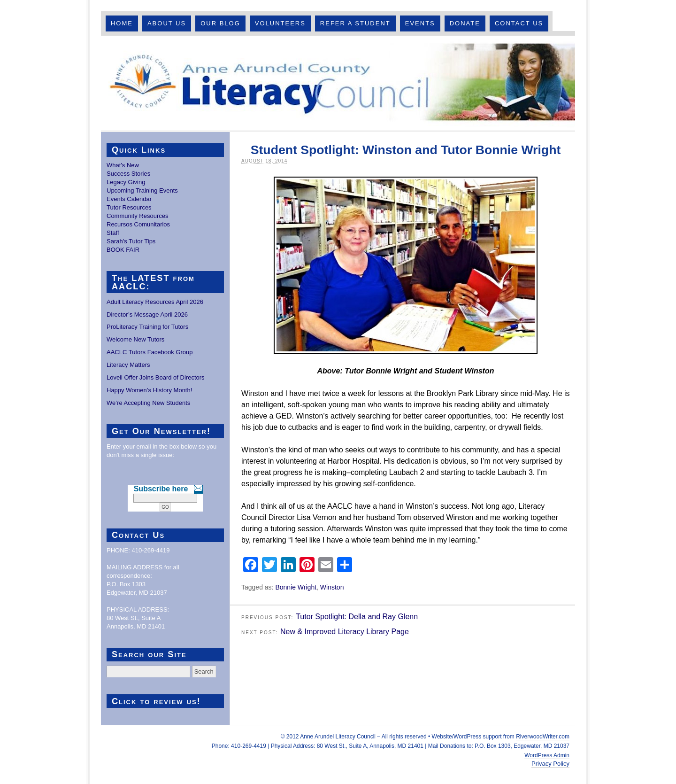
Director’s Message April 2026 (147, 314)
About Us (167, 23)
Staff (113, 233)
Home (122, 23)
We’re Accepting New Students (148, 403)
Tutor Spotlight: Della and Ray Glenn (357, 617)
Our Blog (220, 23)
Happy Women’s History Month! (149, 390)
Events (420, 23)
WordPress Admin (547, 755)
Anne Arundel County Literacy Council (338, 83)
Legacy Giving (126, 182)
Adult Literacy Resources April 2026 (155, 302)
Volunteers (280, 23)
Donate (465, 23)
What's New (123, 165)
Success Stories (128, 174)
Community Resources (138, 216)
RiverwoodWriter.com (543, 737)
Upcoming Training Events (142, 190)
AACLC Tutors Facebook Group (150, 352)
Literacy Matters (128, 365)
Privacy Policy (550, 764)
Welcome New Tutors (135, 339)
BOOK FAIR (123, 250)
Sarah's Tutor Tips (131, 241)
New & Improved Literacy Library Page (345, 632)
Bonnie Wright (296, 587)
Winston (332, 587)
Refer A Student (355, 23)
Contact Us (519, 23)
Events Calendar (129, 199)
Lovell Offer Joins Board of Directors (156, 377)
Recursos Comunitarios (138, 224)
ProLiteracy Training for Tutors (147, 327)
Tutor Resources (129, 207)
